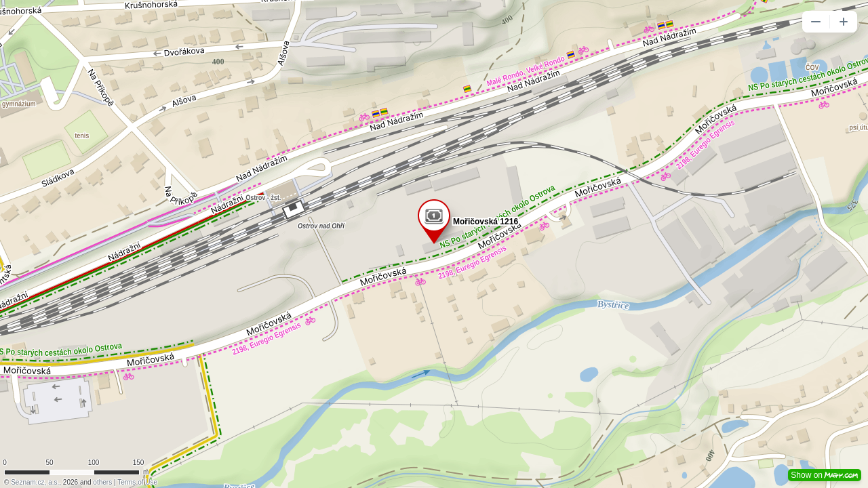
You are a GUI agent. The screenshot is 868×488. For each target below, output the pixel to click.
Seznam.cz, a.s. (35, 482)
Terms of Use (137, 482)
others (102, 482)
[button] (816, 22)
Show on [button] (825, 475)
